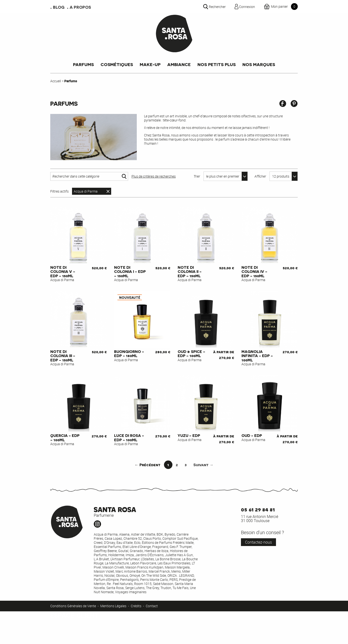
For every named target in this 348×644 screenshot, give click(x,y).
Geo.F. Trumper (181, 547)
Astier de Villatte (143, 534)
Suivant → (203, 465)
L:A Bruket (101, 559)
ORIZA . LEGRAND (181, 575)
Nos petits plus (217, 64)
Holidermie (116, 555)
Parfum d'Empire (106, 580)
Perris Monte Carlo (154, 580)
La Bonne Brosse (168, 559)
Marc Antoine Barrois (131, 571)
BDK (160, 534)
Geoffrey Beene (105, 551)
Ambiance (179, 64)
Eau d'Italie (125, 543)
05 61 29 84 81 (258, 509)
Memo (176, 571)
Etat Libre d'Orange (137, 547)
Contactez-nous (258, 542)
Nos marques (259, 64)
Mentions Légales (113, 606)
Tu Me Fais (181, 588)
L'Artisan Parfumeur (125, 559)
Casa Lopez (113, 538)
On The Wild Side (154, 575)
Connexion (58, 638)
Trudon (166, 588)
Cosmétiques (117, 64)
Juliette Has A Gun (179, 555)
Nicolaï (109, 575)
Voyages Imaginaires (131, 592)
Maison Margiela (177, 567)
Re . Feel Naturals (120, 584)
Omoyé (135, 575)
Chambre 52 (133, 538)
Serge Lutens (135, 588)
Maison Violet (104, 571)
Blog (59, 7)
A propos (80, 7)
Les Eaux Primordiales (174, 563)
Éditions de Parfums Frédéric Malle (168, 543)
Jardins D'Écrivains (149, 555)
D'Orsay (109, 543)
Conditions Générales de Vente (73, 606)
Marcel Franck (159, 571)
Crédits (136, 606)
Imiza (130, 555)
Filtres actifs (59, 191)
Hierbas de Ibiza (156, 551)
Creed (98, 543)
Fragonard (160, 547)
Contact (152, 606)
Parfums (83, 64)
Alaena (124, 534)
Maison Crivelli (113, 567)
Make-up (150, 64)
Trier (197, 176)
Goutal (123, 551)
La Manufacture (117, 563)
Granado (136, 551)
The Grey (152, 588)
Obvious (122, 575)
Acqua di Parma (86, 191)
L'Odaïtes (147, 559)
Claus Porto (152, 538)
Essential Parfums (107, 547)
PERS (174, 580)
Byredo (170, 534)
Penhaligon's (129, 580)
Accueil (56, 81)
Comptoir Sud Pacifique (180, 538)
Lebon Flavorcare (143, 563)
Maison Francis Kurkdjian (144, 567)
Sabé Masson (163, 584)
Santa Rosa (115, 588)
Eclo (137, 543)
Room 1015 (143, 584)
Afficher (260, 176)
